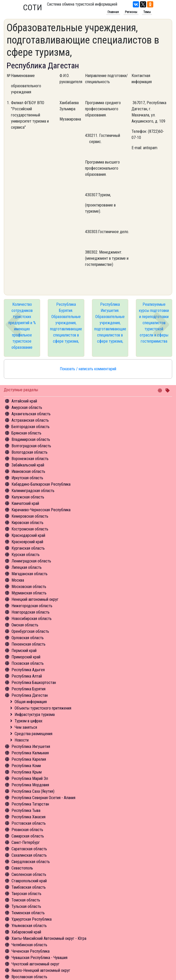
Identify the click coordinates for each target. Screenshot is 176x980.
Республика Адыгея (28, 670)
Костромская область (30, 529)
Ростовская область (29, 823)
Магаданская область (30, 574)
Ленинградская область (31, 561)
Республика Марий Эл (30, 778)
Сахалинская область (29, 855)
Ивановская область (28, 471)
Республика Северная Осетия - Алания (43, 798)
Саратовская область (29, 849)
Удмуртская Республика (32, 919)
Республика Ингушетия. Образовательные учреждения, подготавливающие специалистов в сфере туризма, (110, 323)
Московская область (29, 587)
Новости (22, 740)
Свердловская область (31, 862)
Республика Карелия (29, 759)
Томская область (26, 900)
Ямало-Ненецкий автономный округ (41, 970)
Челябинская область (29, 945)
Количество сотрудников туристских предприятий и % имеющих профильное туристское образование (22, 326)
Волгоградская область (31, 446)
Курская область (26, 555)
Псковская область (28, 663)
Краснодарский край (28, 535)
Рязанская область (27, 830)
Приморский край (26, 657)
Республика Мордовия (30, 785)
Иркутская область (27, 478)
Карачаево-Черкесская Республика (41, 510)
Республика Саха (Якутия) (33, 791)
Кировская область (27, 523)
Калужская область (28, 497)
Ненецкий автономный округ (35, 599)
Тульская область (26, 906)
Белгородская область (31, 427)
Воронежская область (30, 459)
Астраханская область (30, 420)
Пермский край (24, 651)
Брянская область (26, 433)
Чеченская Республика (31, 951)
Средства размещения (33, 734)
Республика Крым (27, 772)
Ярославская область (29, 977)
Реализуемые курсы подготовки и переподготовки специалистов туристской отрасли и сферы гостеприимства (154, 323)
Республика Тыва (26, 810)
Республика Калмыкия (30, 753)
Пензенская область (28, 644)
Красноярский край (27, 542)
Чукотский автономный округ (36, 964)
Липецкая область (27, 567)
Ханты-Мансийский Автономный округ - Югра (49, 938)
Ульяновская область (29, 926)
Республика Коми (26, 766)
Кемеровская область (30, 516)
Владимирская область (31, 439)
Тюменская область (28, 913)
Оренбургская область (30, 631)
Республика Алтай (27, 676)
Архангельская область (31, 414)
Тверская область (26, 894)
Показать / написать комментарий (88, 369)
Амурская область (27, 407)
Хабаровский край (26, 932)
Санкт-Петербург (26, 842)
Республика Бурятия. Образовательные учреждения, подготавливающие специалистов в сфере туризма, (66, 323)
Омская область (25, 625)
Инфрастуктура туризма (35, 715)
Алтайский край (24, 401)
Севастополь (22, 868)
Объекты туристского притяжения (43, 708)
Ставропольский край (29, 881)
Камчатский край (25, 503)
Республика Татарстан (30, 804)
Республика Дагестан (30, 695)
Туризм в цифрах (28, 721)
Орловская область (28, 638)
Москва (18, 580)
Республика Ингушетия (31, 747)
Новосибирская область (32, 619)
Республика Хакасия (28, 817)
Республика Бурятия (28, 689)
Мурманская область (29, 593)
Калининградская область (33, 491)
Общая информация (31, 702)
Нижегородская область (32, 606)
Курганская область (28, 548)
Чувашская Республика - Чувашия (39, 958)
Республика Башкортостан (34, 683)
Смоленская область (29, 874)
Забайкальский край (28, 465)
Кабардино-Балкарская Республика (41, 484)
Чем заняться (26, 727)
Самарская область (28, 836)
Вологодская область (30, 452)
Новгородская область (31, 612)
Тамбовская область (29, 887)
